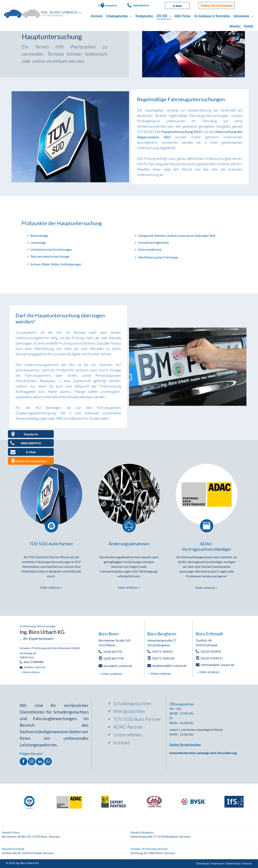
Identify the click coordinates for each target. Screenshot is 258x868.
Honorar (247, 863)
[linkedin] (40, 762)
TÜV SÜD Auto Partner (137, 719)
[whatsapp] (48, 762)
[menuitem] (97, 16)
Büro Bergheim (162, 634)
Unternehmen (128, 735)
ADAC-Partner (128, 727)
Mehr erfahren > (51, 587)
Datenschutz (233, 863)
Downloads (203, 863)
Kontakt (122, 743)
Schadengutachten (132, 703)
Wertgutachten (129, 711)
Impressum (218, 863)
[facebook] (23, 762)
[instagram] (32, 762)
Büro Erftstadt (209, 634)
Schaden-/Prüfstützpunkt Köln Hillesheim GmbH (50, 648)
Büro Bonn (109, 634)
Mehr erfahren (31, 672)
